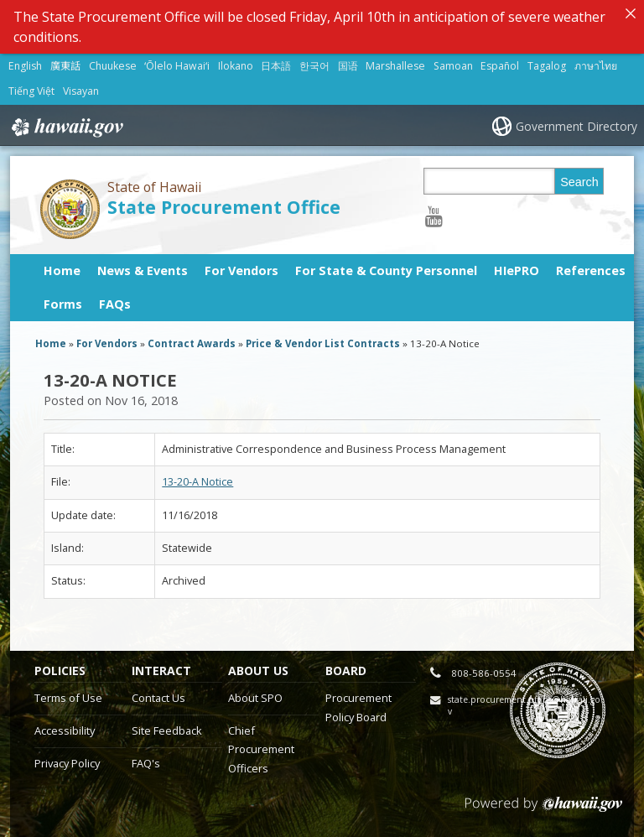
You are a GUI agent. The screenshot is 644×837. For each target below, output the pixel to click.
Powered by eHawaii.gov (544, 811)
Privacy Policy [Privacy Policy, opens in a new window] (67, 763)
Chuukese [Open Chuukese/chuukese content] (113, 66)
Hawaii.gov (66, 127)
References (591, 270)
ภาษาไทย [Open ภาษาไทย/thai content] (596, 66)
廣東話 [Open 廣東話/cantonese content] (65, 66)
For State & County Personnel (386, 270)
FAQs (115, 304)
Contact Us (158, 698)
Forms (63, 304)
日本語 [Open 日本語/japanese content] (276, 66)
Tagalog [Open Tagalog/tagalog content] (547, 66)
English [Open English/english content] (25, 66)
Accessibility (65, 730)
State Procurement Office (224, 207)
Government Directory (576, 126)
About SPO (255, 698)
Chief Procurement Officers (261, 749)
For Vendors (241, 270)
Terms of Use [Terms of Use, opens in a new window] (68, 698)
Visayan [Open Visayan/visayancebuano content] (81, 91)
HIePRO (517, 270)
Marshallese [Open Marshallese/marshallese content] (395, 66)
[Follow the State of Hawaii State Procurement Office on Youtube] (434, 216)
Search (579, 182)
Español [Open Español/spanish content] (500, 66)
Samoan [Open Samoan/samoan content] (453, 66)
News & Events (143, 270)
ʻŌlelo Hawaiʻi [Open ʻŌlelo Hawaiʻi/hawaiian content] (177, 66)
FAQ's (146, 763)
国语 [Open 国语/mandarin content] (348, 66)
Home (62, 270)
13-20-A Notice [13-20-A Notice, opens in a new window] (197, 482)
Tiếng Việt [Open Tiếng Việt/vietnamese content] (31, 91)
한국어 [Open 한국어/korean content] (314, 66)
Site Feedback (167, 730)
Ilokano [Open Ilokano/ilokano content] (236, 66)
